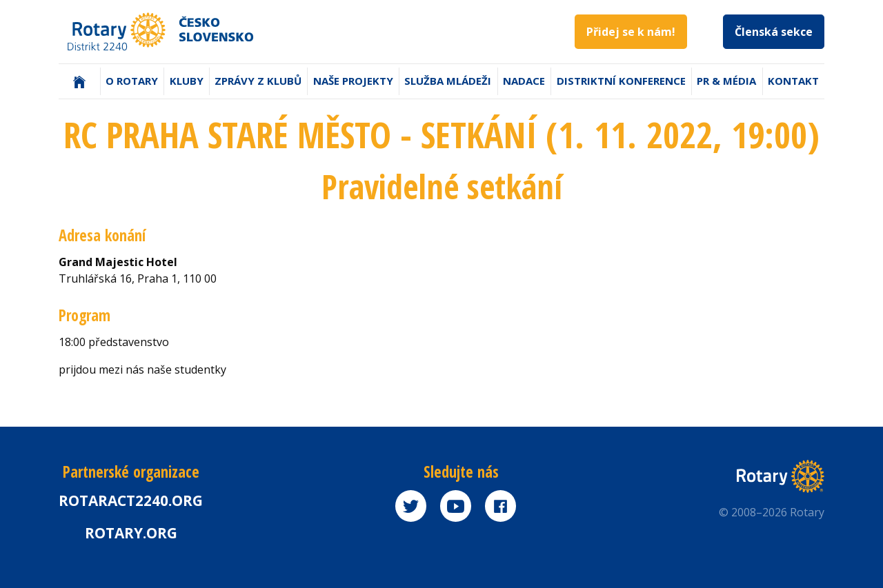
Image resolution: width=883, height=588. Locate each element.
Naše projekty (353, 81)
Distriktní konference (621, 81)
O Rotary (132, 81)
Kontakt (793, 81)
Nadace (524, 81)
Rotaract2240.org (131, 500)
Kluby (187, 81)
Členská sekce (774, 32)
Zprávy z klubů (258, 81)
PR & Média (726, 81)
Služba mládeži (448, 81)
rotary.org (131, 533)
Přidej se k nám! (631, 32)
